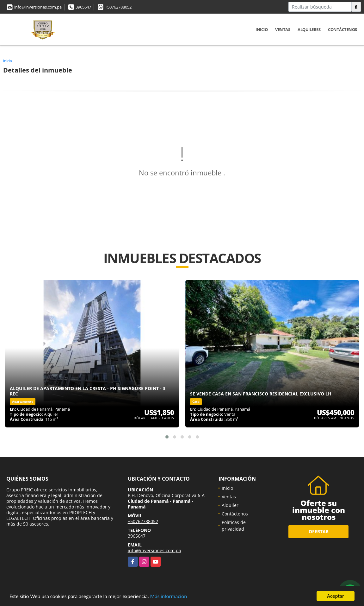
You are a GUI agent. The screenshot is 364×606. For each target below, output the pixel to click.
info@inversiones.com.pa (38, 7)
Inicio (262, 29)
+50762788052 (118, 7)
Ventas (283, 29)
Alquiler (230, 505)
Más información (169, 597)
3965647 (83, 7)
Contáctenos (342, 29)
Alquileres (309, 29)
